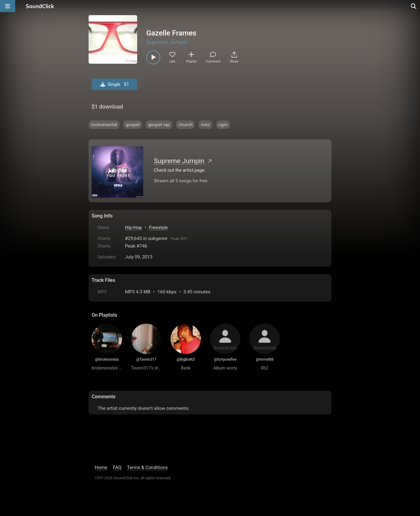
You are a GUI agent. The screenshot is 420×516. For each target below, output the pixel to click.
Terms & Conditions (147, 467)
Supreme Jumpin (167, 42)
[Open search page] (414, 6)
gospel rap (159, 125)
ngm (223, 125)
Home (101, 467)
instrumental (104, 125)
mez (205, 125)
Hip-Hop (134, 228)
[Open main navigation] (8, 6)
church (186, 125)
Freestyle (158, 228)
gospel (133, 125)
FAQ (117, 467)
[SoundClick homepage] (40, 6)
